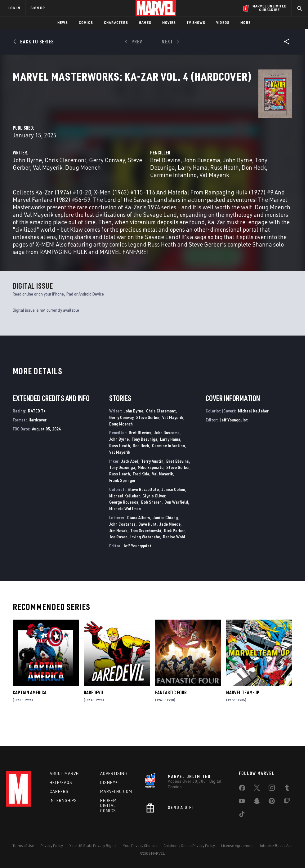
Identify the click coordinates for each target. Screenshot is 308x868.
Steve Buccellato (143, 512)
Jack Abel (130, 484)
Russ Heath (208, 161)
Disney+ (109, 782)
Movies (169, 22)
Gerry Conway (121, 441)
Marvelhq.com (116, 791)
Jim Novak (118, 554)
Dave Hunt (147, 547)
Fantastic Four (171, 716)
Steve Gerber (140, 154)
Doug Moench (119, 161)
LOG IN (14, 8)
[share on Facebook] (242, 789)
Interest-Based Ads (276, 846)
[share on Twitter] (257, 789)
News (62, 22)
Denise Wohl (174, 560)
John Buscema (246, 146)
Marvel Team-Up (243, 716)
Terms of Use (23, 846)
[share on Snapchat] (257, 802)
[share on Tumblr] (287, 789)
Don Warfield (176, 525)
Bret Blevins (209, 146)
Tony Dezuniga (231, 154)
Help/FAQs (61, 782)
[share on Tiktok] (242, 815)
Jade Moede (170, 547)
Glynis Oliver (154, 519)
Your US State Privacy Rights (93, 846)
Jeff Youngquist (137, 569)
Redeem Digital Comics (108, 806)
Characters (116, 22)
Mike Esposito (151, 491)
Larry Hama (268, 154)
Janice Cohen (173, 512)
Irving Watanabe (145, 560)
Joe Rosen (118, 560)
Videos (223, 22)
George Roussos (124, 525)
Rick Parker (174, 554)
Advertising (114, 773)
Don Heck (238, 161)
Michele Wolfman (125, 532)
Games (145, 22)
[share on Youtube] (242, 802)
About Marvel (65, 773)
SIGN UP (38, 8)
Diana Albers (139, 541)
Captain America (30, 716)
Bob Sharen (151, 525)
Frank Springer (122, 503)
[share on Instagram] (272, 789)
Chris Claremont (154, 146)
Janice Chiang (165, 541)
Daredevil (94, 716)
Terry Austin (152, 484)
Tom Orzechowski (146, 554)
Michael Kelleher (124, 519)
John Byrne (115, 146)
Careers (59, 791)
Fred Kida (141, 497)
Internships (63, 800)
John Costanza (122, 547)
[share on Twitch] (287, 802)
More (246, 22)
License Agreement (237, 846)
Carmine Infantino (168, 469)
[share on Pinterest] (272, 802)
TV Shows (196, 22)
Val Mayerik (174, 154)
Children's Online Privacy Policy (189, 846)
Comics (86, 22)
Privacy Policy (52, 846)
